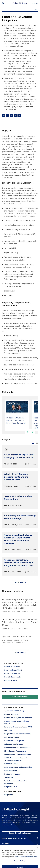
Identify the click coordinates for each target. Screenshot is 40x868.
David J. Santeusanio (13, 677)
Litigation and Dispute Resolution (18, 754)
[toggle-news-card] (33, 443)
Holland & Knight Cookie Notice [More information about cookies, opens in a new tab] (26, 862)
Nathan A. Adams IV (12, 667)
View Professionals (20, 697)
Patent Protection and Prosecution (18, 767)
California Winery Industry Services (18, 718)
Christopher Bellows (12, 673)
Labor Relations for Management (17, 748)
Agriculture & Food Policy (14, 711)
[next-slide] (33, 432)
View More (19, 582)
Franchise (8, 730)
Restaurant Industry (12, 774)
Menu (36, 3)
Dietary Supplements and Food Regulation (17, 722)
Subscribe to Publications (20, 833)
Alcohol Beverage (11, 714)
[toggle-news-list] (37, 443)
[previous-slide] (27, 432)
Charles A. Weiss (11, 680)
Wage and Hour (11, 787)
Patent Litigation (11, 764)
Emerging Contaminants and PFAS (18, 727)
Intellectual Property (12, 737)
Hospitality (9, 795)
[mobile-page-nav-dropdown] (20, 10)
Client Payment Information (15, 838)
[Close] (37, 853)
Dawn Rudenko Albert (13, 670)
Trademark (9, 777)
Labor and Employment (14, 744)
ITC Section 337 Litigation (14, 741)
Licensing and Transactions (15, 751)
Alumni (5, 844)
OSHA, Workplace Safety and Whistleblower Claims (16, 759)
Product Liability (11, 771)
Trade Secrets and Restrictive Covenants (16, 782)
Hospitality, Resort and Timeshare (17, 734)
